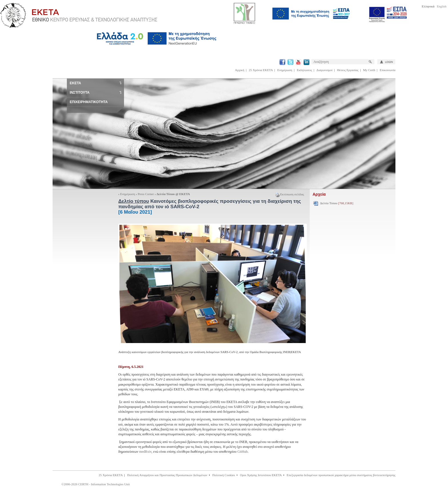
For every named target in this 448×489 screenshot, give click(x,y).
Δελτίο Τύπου (337, 203)
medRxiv (145, 452)
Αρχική (240, 70)
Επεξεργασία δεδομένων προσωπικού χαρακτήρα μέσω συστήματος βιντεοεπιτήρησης (341, 475)
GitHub (243, 452)
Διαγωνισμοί (325, 70)
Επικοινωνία (388, 70)
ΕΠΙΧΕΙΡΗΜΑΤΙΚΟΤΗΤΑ (89, 102)
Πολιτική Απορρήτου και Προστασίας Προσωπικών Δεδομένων (167, 475)
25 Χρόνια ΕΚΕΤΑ (261, 70)
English (442, 6)
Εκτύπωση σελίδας (290, 194)
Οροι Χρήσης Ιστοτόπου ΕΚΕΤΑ (261, 475)
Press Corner (146, 194)
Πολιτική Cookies (224, 475)
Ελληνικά (428, 6)
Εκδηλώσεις (304, 70)
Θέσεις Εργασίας (348, 70)
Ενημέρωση (285, 70)
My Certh (369, 70)
